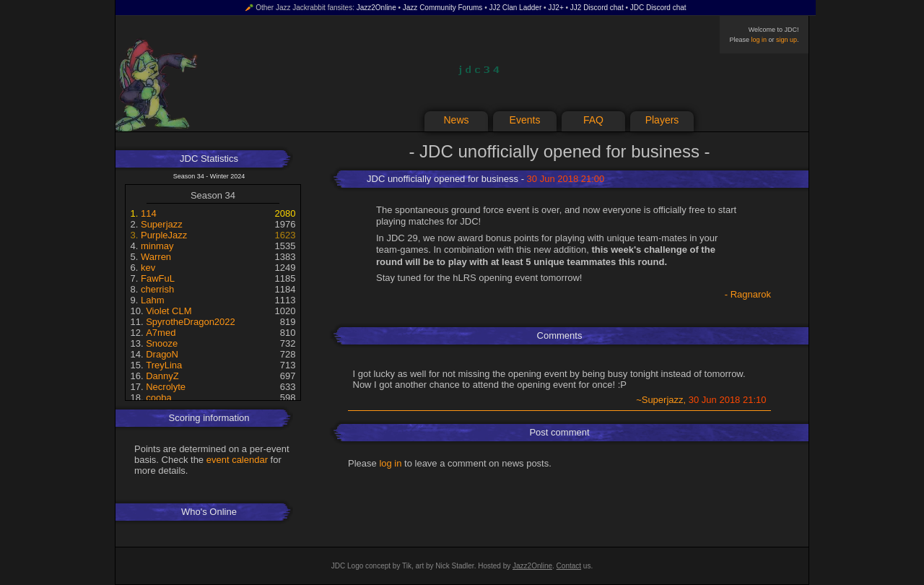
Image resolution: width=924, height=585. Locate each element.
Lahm (153, 300)
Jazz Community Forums (443, 8)
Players (662, 120)
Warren (156, 257)
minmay (157, 246)
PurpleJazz (164, 235)
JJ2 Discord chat (597, 8)
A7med (161, 333)
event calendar (237, 460)
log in (759, 40)
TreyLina (164, 365)
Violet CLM (169, 311)
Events (525, 120)
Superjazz (162, 224)
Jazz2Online (376, 8)
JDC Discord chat (658, 8)
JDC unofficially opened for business (443, 179)
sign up (786, 40)
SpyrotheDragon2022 (191, 322)
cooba (158, 398)
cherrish (157, 289)
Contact (569, 566)
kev (148, 268)
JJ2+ (555, 8)
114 (149, 213)
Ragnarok (751, 294)
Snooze (162, 343)
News (456, 120)
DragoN (162, 354)
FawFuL (158, 278)
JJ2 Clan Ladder (515, 8)
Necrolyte (166, 387)
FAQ (593, 120)
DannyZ (162, 376)
